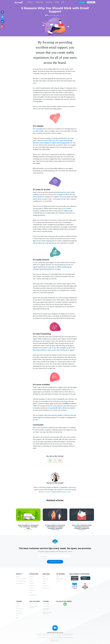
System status (55, 640)
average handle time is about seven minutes (62, 408)
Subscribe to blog (55, 562)
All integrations (33, 595)
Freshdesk (32, 583)
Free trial (91, 2)
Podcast (44, 583)
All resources (46, 579)
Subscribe (82, 2)
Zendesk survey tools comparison (47, 613)
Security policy (19, 613)
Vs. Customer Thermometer (46, 609)
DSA (17, 615)
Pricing (57, 2)
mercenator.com (47, 492)
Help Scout (32, 590)
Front (31, 579)
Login (17, 618)
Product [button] (30, 2)
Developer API (46, 588)
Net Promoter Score (20, 583)
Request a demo (60, 579)
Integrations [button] (39, 2)
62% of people (37, 129)
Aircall (31, 593)
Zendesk (31, 576)
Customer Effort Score (21, 581)
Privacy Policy (59, 638)
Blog (63, 2)
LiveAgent (31, 581)
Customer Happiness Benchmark (34, 607)
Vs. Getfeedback (46, 604)
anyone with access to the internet (43, 243)
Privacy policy (19, 611)
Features (18, 576)
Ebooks (44, 581)
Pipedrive (31, 586)
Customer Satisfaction (21, 579)
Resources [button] (49, 2)
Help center (45, 586)
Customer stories (33, 604)
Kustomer (31, 588)
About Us (18, 604)
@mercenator (67, 492)
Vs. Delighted (46, 606)
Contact (18, 606)
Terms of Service (20, 608)
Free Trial (58, 581)
